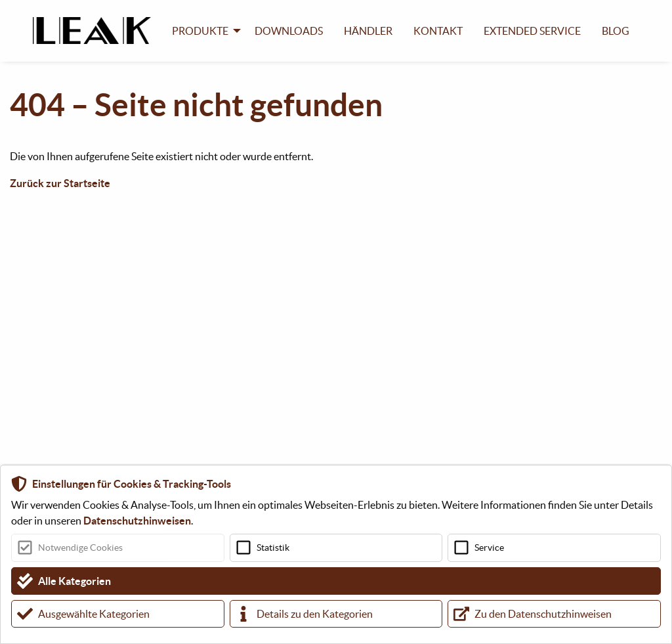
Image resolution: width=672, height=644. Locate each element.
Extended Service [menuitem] (532, 31)
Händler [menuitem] (368, 31)
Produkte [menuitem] (200, 31)
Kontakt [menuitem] (438, 31)
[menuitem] (97, 31)
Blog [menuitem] (616, 31)
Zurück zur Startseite (60, 183)
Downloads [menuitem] (289, 31)
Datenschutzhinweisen (137, 521)
